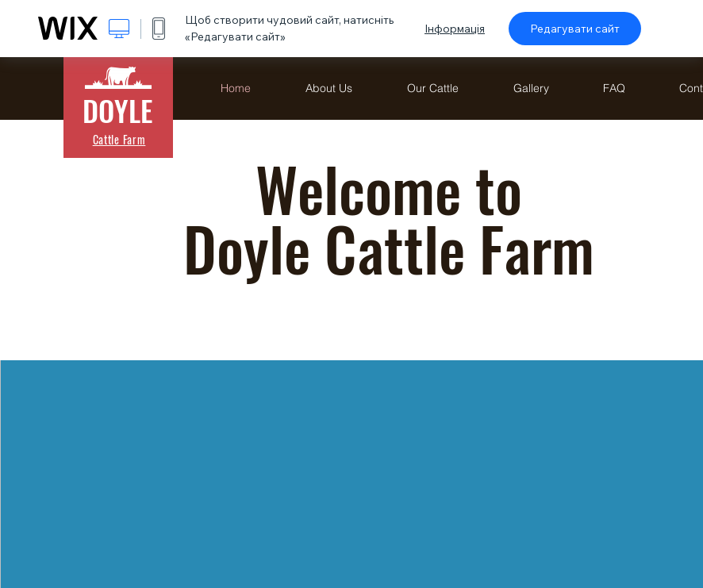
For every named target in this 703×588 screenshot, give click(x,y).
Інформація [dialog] (455, 29)
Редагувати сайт (575, 29)
